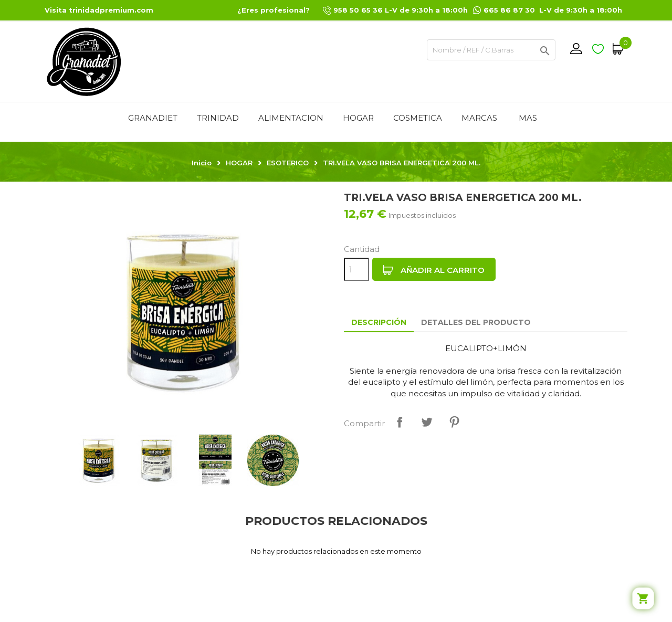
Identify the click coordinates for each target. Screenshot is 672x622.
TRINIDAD (218, 118)
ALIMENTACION (291, 118)
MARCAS (479, 118)
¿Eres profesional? (274, 10)
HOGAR (358, 118)
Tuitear (427, 422)
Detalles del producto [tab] (476, 322)
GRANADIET (153, 118)
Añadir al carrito (434, 270)
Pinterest (454, 422)
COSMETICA (418, 118)
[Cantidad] (356, 269)
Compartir (400, 422)
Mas (528, 118)
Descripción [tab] (379, 322)
